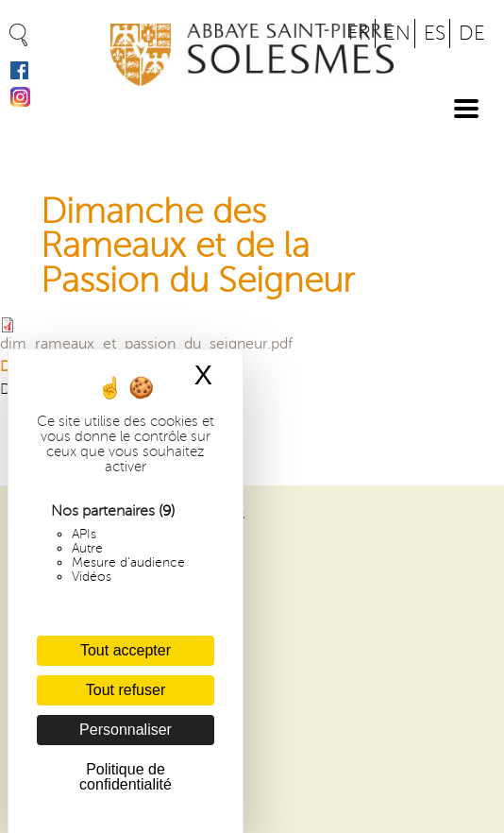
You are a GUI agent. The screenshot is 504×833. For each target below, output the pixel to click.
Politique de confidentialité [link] (126, 777)
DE (472, 34)
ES (435, 34)
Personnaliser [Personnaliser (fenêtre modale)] (126, 730)
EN (397, 34)
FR (360, 34)
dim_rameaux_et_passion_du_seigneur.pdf (146, 344)
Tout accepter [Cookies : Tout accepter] (126, 650)
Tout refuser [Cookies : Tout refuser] (126, 690)
